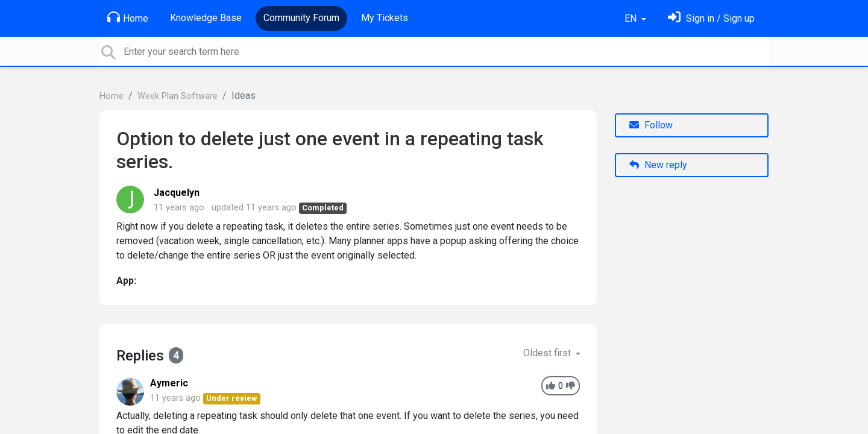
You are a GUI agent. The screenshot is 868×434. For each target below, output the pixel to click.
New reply (658, 165)
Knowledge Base (206, 18)
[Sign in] (711, 18)
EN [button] (632, 18)
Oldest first (548, 353)
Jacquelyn (177, 193)
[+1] (551, 386)
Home (128, 17)
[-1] (571, 386)
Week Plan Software (178, 96)
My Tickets (385, 18)
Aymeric (169, 383)
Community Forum (301, 18)
